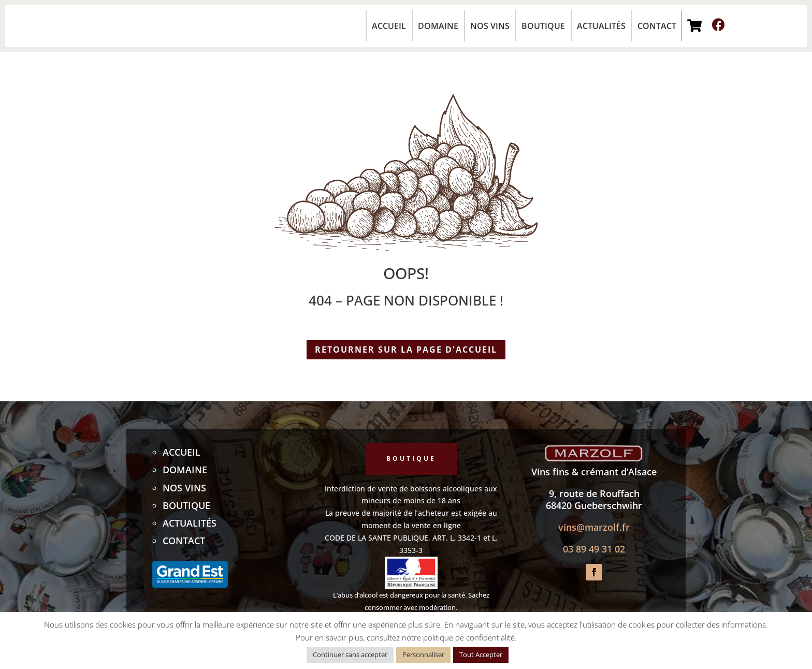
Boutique (543, 26)
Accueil (389, 26)
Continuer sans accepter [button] (350, 655)
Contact (657, 26)
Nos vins (490, 26)
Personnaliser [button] (423, 655)
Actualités (601, 26)
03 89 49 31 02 (594, 549)
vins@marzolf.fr (594, 527)
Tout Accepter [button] (481, 655)
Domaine (438, 26)
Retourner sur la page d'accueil (406, 350)
